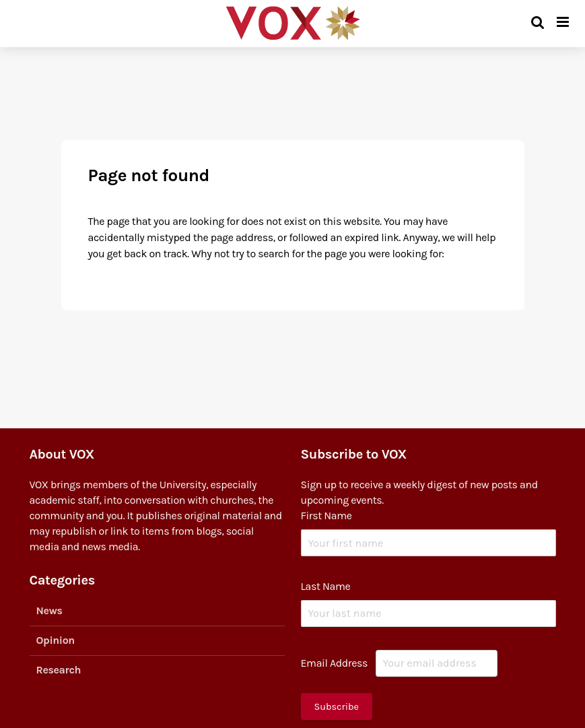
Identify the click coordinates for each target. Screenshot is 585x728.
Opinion (56, 640)
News (49, 610)
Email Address (335, 663)
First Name (326, 516)
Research (59, 670)
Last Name (326, 586)
